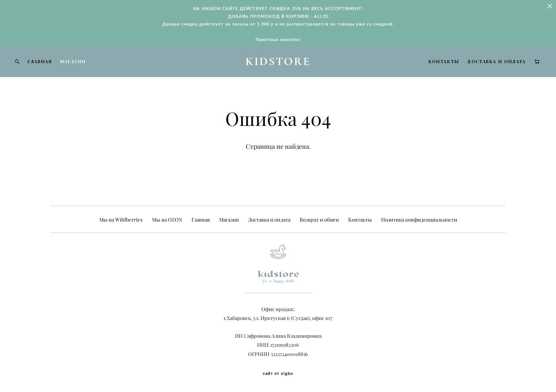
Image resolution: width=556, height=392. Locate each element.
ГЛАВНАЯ (52, 69)
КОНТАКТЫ (432, 69)
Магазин (229, 220)
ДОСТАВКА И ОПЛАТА (485, 69)
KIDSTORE (278, 69)
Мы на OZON (167, 220)
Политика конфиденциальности (419, 220)
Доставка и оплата (269, 220)
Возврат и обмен (319, 220)
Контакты (360, 220)
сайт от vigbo (278, 374)
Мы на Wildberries (121, 220)
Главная (201, 220)
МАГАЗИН (85, 69)
